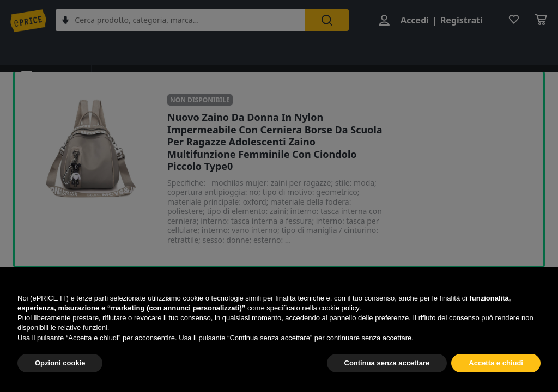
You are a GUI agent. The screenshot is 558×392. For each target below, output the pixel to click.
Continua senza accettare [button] (387, 363)
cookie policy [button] (339, 308)
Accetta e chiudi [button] (496, 363)
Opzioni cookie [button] (60, 363)
